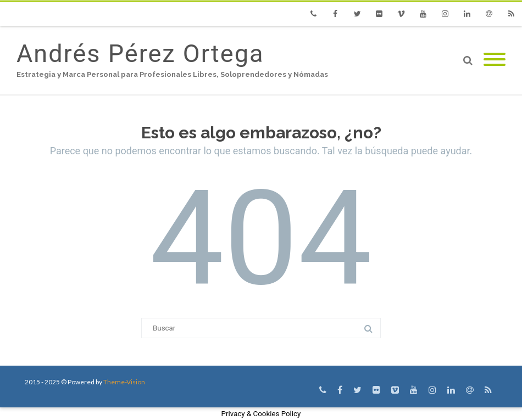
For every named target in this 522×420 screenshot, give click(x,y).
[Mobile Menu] (495, 60)
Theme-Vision (124, 382)
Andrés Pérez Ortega (140, 54)
